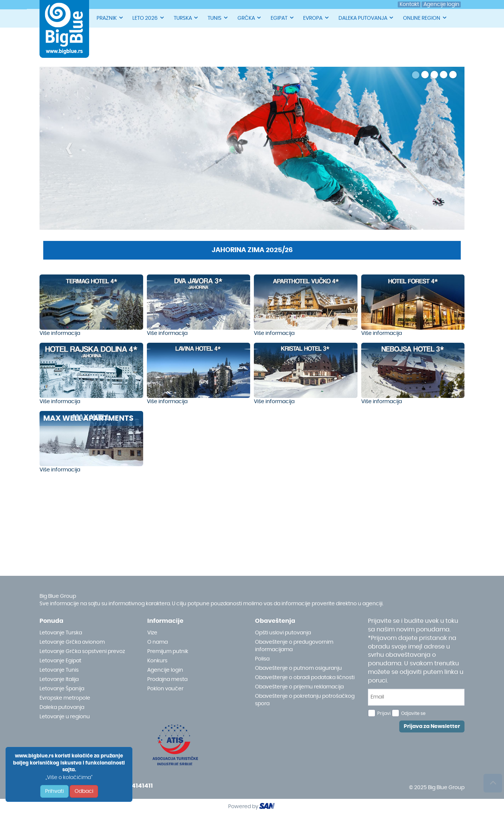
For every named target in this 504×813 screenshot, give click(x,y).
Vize (152, 633)
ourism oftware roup (268, 807)
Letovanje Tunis (59, 670)
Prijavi (384, 713)
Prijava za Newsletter (432, 726)
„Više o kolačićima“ (69, 778)
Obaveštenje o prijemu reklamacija (299, 687)
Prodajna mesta (167, 679)
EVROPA (316, 18)
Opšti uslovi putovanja (283, 633)
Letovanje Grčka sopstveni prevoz (82, 652)
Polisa (262, 659)
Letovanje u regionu (65, 717)
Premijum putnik (168, 652)
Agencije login (165, 670)
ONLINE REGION (425, 18)
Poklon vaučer (165, 689)
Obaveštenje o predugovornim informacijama (294, 646)
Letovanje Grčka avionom (72, 642)
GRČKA (250, 18)
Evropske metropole (65, 698)
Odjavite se (413, 713)
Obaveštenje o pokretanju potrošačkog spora (305, 700)
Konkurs (157, 661)
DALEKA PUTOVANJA (366, 18)
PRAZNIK (110, 18)
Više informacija (60, 333)
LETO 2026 (149, 18)
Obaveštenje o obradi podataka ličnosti (305, 678)
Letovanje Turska (61, 633)
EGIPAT (283, 18)
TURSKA (186, 18)
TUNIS (218, 18)
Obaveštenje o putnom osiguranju (298, 668)
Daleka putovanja (62, 707)
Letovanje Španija (62, 689)
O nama (157, 642)
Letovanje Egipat (60, 661)
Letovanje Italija (59, 679)
